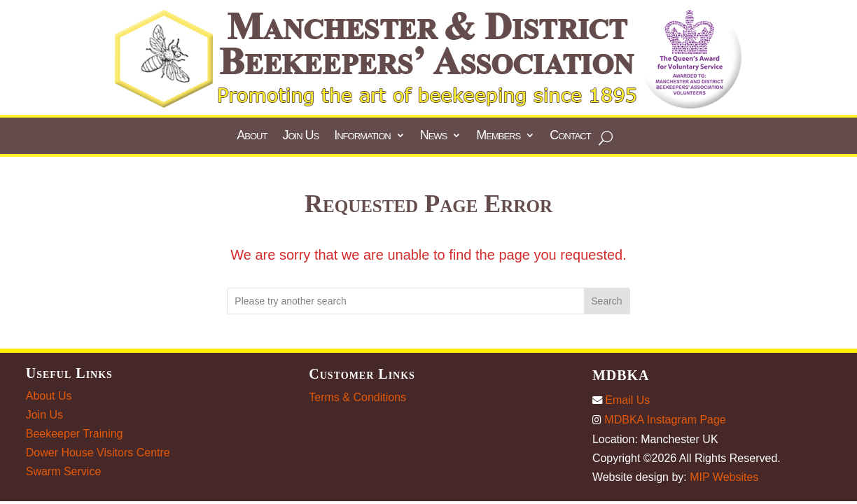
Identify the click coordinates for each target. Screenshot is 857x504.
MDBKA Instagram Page (659, 420)
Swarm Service (64, 471)
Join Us (44, 415)
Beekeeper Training (75, 434)
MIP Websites (724, 477)
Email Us (621, 400)
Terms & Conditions (357, 397)
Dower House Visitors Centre (98, 453)
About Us (49, 396)
